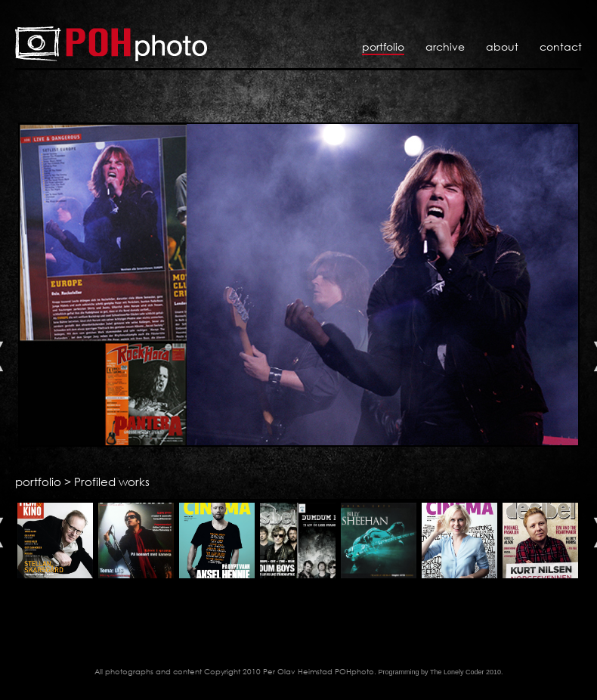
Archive (445, 46)
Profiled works (112, 482)
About (502, 46)
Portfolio (383, 46)
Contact (561, 46)
